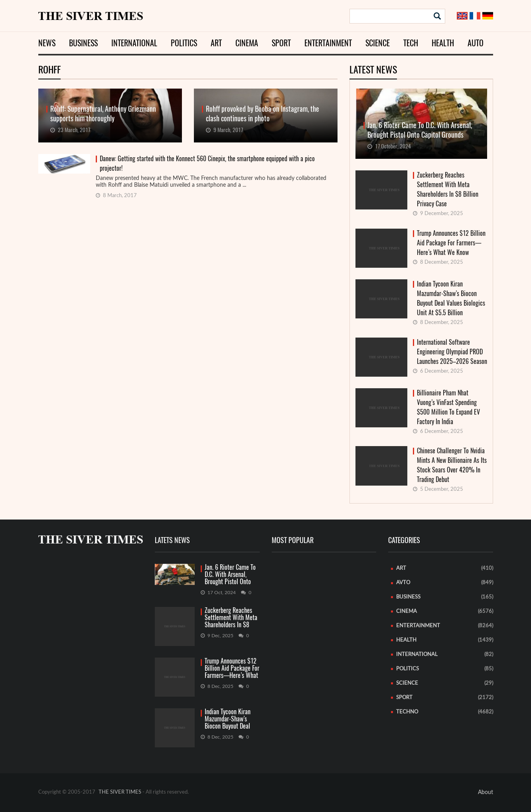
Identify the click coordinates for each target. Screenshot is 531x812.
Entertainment (328, 43)
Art (216, 43)
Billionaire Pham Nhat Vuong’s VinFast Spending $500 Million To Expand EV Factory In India (448, 407)
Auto (476, 43)
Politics (184, 43)
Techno (407, 712)
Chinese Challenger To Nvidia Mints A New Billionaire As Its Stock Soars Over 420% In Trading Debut (452, 465)
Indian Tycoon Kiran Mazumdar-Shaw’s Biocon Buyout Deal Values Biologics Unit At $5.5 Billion (451, 298)
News (47, 43)
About (486, 792)
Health (443, 43)
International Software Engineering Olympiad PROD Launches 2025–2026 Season (452, 352)
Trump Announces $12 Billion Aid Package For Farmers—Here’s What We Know (451, 243)
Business (83, 43)
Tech (411, 43)
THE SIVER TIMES (120, 792)
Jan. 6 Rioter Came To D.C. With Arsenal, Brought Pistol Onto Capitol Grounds (230, 575)
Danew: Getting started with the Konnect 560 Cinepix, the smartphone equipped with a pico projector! (207, 163)
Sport (281, 43)
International (134, 43)
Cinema (247, 43)
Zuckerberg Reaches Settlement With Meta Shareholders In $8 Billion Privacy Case (448, 189)
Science (378, 43)
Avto (403, 583)
